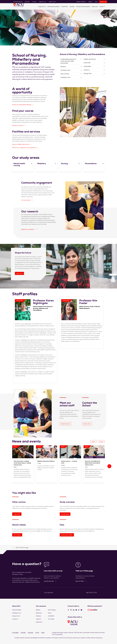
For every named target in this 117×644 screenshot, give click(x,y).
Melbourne (39, 626)
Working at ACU (17, 617)
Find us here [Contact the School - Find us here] (87, 428)
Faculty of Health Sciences (52, 12)
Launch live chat (49, 585)
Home (14, 12)
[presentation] (109, 470)
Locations (72, 6)
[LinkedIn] (74, 614)
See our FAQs (80, 585)
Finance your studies (67, 539)
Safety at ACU (52, 2)
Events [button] (101, 445)
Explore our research (28, 233)
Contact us (102, 2)
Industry (26, 2)
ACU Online (51, 623)
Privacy (37, 637)
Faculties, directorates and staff (34, 12)
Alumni (33, 2)
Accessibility (15, 637)
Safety (43, 637)
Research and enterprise (83, 6)
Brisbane (38, 620)
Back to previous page (22, 551)
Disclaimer (30, 637)
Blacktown (39, 617)
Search (102, 6)
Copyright (23, 637)
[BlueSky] (81, 614)
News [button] (93, 445)
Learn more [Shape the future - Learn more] (19, 277)
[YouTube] (76, 614)
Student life (65, 6)
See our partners (26, 204)
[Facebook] (68, 614)
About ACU (95, 6)
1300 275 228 (93, 597)
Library (89, 2)
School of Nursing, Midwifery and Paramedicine (82, 58)
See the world (65, 518)
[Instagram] (71, 614)
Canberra (39, 623)
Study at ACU (42, 6)
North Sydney (52, 614)
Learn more (17, 518)
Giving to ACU (42, 2)
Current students (80, 2)
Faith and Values (17, 2)
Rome (50, 617)
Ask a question (49, 597)
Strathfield (51, 620)
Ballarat (38, 614)
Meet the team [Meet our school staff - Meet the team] (65, 428)
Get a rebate (17, 539)
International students (54, 6)
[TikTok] (79, 614)
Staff (95, 2)
